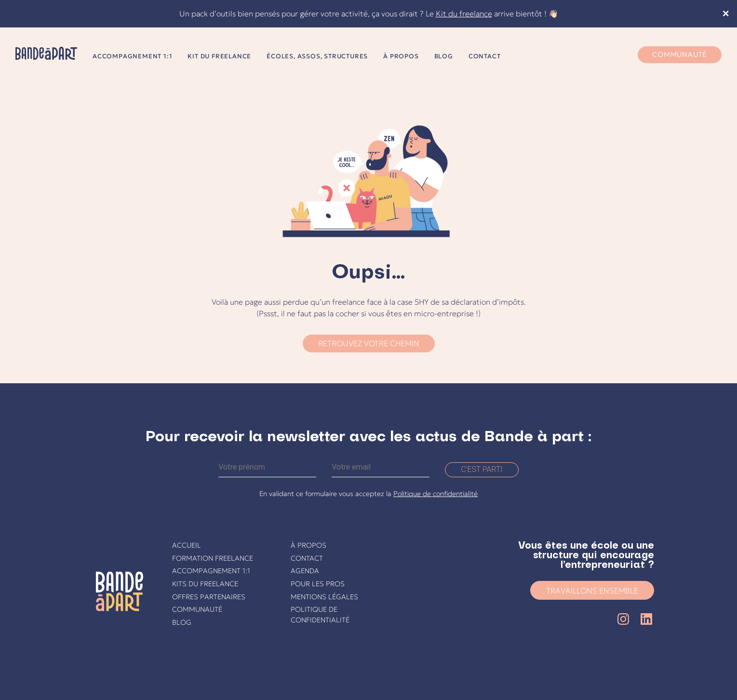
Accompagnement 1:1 (132, 56)
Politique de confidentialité (435, 494)
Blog (444, 56)
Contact (485, 56)
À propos (401, 56)
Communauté (680, 54)
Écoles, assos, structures (317, 56)
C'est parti (482, 469)
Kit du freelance (464, 13)
